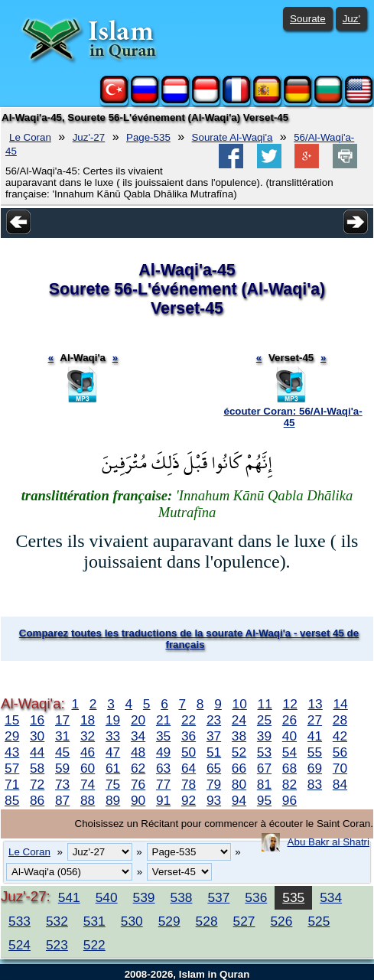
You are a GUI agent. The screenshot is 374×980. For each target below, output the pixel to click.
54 (289, 752)
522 (94, 945)
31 (62, 736)
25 (264, 720)
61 (113, 768)
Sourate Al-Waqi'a (233, 137)
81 (264, 784)
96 (289, 800)
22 (189, 720)
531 (94, 921)
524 (20, 945)
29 (12, 736)
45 (62, 752)
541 (69, 897)
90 (138, 800)
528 (207, 921)
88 (88, 800)
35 (163, 736)
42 (340, 736)
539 (144, 897)
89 (113, 800)
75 (113, 784)
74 (88, 784)
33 (113, 736)
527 (244, 921)
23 (214, 720)
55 (315, 752)
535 (293, 897)
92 (189, 800)
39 (264, 736)
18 (88, 720)
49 (163, 752)
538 (182, 897)
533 (20, 921)
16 (37, 720)
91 (163, 800)
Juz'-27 (89, 137)
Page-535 (148, 137)
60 (88, 768)
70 (340, 768)
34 (138, 736)
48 (138, 752)
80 (239, 784)
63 (163, 768)
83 (315, 784)
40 (289, 736)
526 (281, 921)
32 (88, 736)
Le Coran (30, 137)
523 (57, 945)
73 (62, 784)
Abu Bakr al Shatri (328, 842)
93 (214, 800)
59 (62, 768)
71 (12, 784)
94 (239, 800)
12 (290, 704)
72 (37, 784)
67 (264, 768)
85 (12, 800)
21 (163, 720)
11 (265, 704)
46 (88, 752)
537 (218, 897)
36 (189, 736)
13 (315, 704)
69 (315, 768)
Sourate (308, 19)
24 (239, 720)
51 (214, 752)
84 (340, 784)
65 (214, 768)
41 (315, 736)
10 (240, 704)
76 (138, 784)
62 (138, 768)
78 (189, 784)
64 (189, 768)
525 (319, 921)
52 (239, 752)
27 (315, 720)
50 (189, 752)
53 (264, 752)
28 (340, 720)
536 (256, 897)
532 (57, 921)
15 (12, 720)
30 (37, 736)
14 (340, 704)
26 (289, 720)
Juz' (351, 19)
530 (132, 921)
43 (12, 752)
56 (340, 752)
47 (113, 752)
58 (37, 768)
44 (37, 752)
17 (62, 720)
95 (264, 800)
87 (62, 800)
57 (12, 768)
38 (239, 736)
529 (169, 921)
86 (37, 800)
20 (138, 720)
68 (289, 768)
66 (239, 768)
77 (163, 784)
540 (107, 897)
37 (214, 736)
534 (331, 897)
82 (289, 784)
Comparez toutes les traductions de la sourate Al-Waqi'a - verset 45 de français (189, 639)
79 (214, 784)
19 (113, 720)
